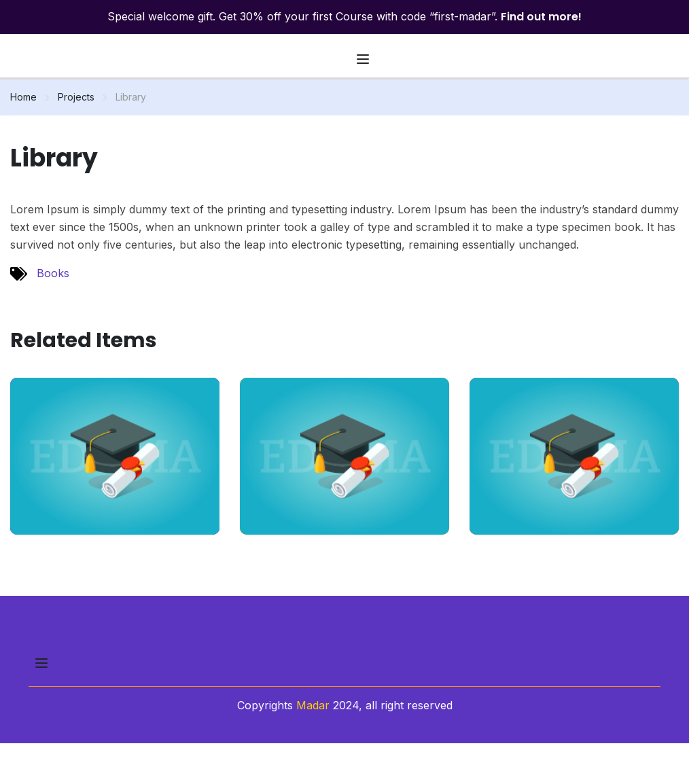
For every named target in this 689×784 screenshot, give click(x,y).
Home (23, 97)
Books (53, 273)
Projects (76, 97)
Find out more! (541, 17)
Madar (313, 705)
